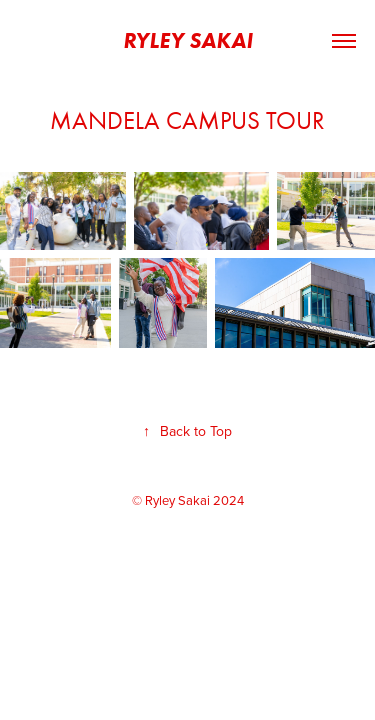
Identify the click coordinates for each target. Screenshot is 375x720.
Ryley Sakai (188, 40)
